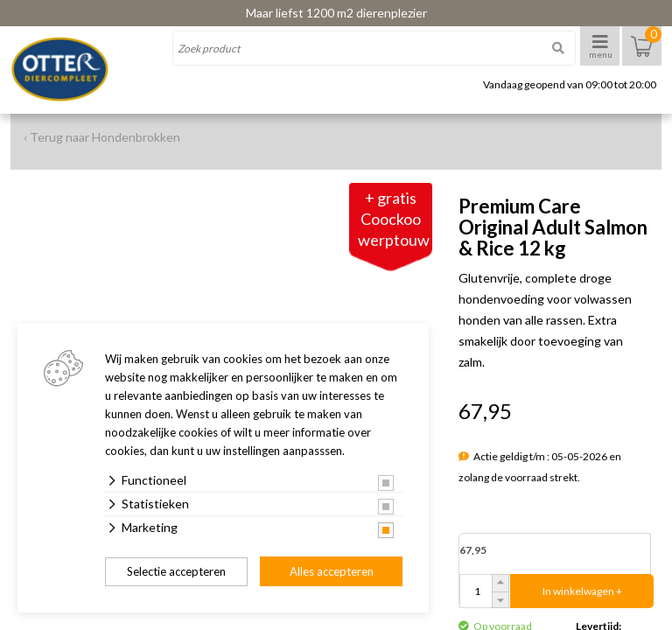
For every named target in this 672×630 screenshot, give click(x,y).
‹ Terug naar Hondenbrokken (102, 137)
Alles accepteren (332, 571)
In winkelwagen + (582, 591)
